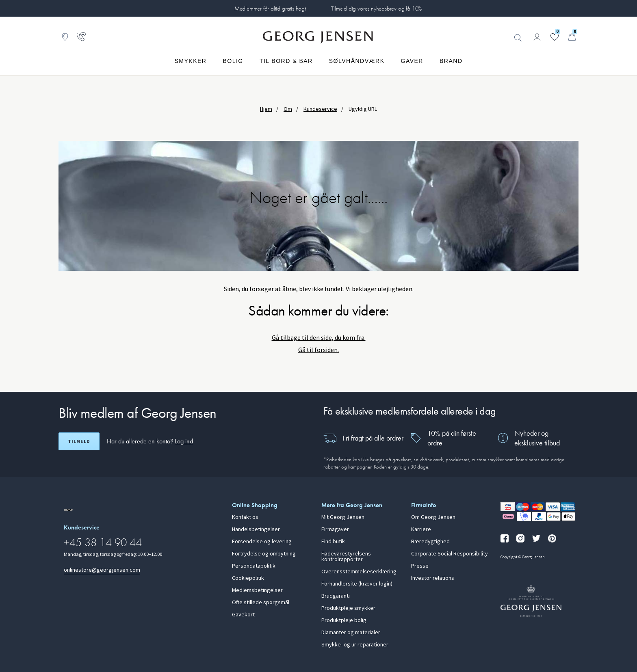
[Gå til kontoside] (537, 37)
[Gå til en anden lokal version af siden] (68, 510)
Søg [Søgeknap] (518, 38)
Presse (420, 566)
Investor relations (433, 578)
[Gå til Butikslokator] (65, 37)
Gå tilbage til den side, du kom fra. (319, 338)
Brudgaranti (336, 596)
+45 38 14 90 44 (103, 542)
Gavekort (243, 615)
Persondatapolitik (254, 566)
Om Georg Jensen (433, 517)
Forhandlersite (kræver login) (357, 584)
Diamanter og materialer (351, 633)
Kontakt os (245, 517)
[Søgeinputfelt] (475, 37)
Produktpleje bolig (344, 620)
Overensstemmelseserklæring (359, 572)
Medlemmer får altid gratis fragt (270, 9)
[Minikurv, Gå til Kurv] (572, 37)
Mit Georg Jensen (343, 517)
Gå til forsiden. (318, 350)
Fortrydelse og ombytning (264, 554)
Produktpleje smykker (348, 608)
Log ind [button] (184, 441)
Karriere (421, 529)
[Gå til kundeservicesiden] (81, 37)
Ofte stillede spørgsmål (261, 603)
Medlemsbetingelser (257, 590)
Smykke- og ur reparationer (355, 645)
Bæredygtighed (430, 542)
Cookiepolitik (248, 578)
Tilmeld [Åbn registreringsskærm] (79, 441)
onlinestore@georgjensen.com (102, 570)
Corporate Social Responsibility (450, 554)
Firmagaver (335, 529)
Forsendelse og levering (262, 542)
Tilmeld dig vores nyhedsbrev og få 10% (376, 9)
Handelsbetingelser (256, 529)
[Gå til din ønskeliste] (555, 37)
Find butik (333, 542)
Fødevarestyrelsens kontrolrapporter (346, 557)
